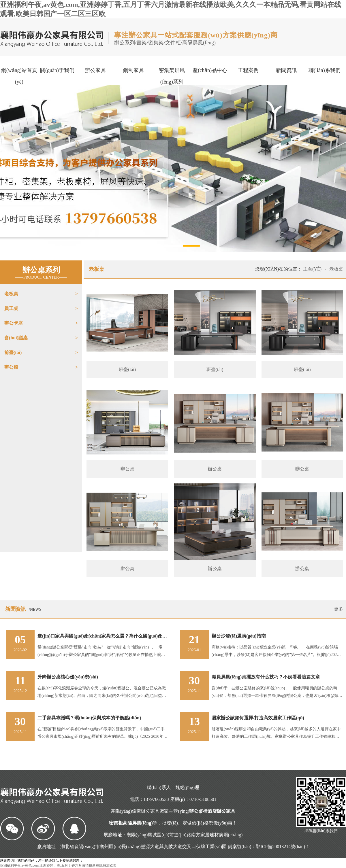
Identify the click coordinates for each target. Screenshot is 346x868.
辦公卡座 (14, 323)
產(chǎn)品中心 (210, 70)
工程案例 (248, 70)
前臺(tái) (13, 352)
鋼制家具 (133, 70)
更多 (339, 609)
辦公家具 (95, 70)
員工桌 (11, 308)
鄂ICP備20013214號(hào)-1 (282, 847)
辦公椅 (11, 367)
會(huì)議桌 (16, 338)
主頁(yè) (313, 269)
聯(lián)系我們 (325, 70)
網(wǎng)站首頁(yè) (19, 76)
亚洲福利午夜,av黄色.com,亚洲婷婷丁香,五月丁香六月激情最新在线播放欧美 (58, 865)
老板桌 (11, 294)
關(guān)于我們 (57, 70)
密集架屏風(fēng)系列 (172, 76)
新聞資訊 (286, 70)
